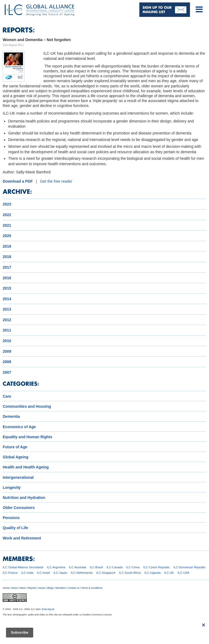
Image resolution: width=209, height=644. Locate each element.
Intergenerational (18, 477)
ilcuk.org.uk (48, 609)
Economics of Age (19, 427)
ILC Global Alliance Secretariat (23, 567)
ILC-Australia (78, 567)
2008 (7, 362)
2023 (7, 204)
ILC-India (27, 573)
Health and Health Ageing (26, 467)
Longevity (12, 487)
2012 (7, 320)
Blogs (50, 588)
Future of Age (15, 447)
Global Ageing (16, 457)
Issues (42, 588)
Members (61, 588)
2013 (7, 309)
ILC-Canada (114, 567)
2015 (7, 288)
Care (7, 396)
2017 (7, 267)
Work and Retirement (22, 538)
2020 (7, 236)
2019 (7, 246)
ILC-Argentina (56, 567)
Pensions (11, 518)
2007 (7, 372)
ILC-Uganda (153, 573)
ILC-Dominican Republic (190, 567)
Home (6, 588)
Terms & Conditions (92, 588)
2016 (7, 278)
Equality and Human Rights (27, 437)
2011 (7, 330)
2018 (7, 257)
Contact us (74, 588)
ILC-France (10, 573)
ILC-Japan (61, 573)
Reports (32, 588)
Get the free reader (56, 181)
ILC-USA (183, 573)
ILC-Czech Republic (156, 567)
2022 (7, 215)
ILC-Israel (44, 573)
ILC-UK (169, 573)
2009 (7, 351)
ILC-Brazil (96, 567)
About (14, 588)
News (23, 588)
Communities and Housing (27, 406)
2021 (7, 225)
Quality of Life (15, 528)
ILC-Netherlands (82, 573)
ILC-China (133, 567)
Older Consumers (19, 508)
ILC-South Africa (130, 573)
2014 (7, 299)
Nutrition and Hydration (24, 498)
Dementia (11, 416)
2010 (7, 341)
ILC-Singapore (106, 573)
